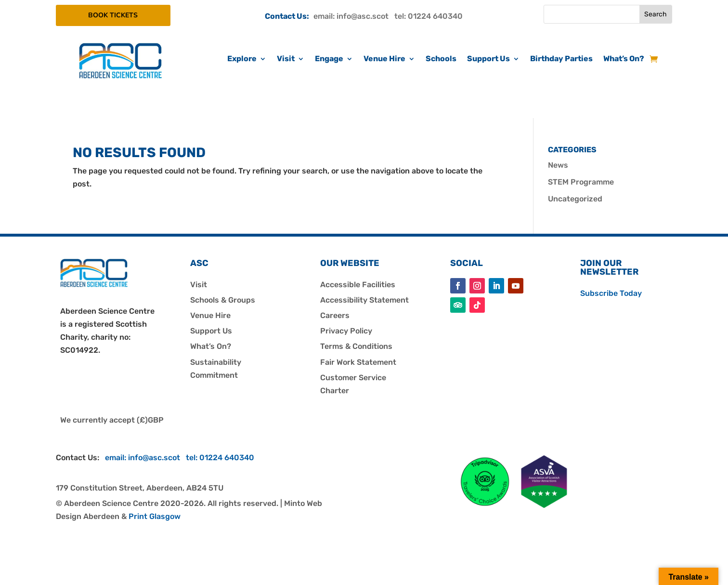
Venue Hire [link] (384, 59)
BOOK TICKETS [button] (120, 15)
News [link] (558, 165)
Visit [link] (286, 59)
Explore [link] (242, 59)
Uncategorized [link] (575, 199)
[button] (458, 286)
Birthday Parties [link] (561, 59)
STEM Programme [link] (581, 182)
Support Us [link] (488, 59)
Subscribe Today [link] (611, 293)
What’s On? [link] (624, 59)
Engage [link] (329, 59)
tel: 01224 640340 (429, 16)
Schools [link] (441, 59)
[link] (120, 76)
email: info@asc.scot (354, 16)
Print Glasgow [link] (155, 516)
